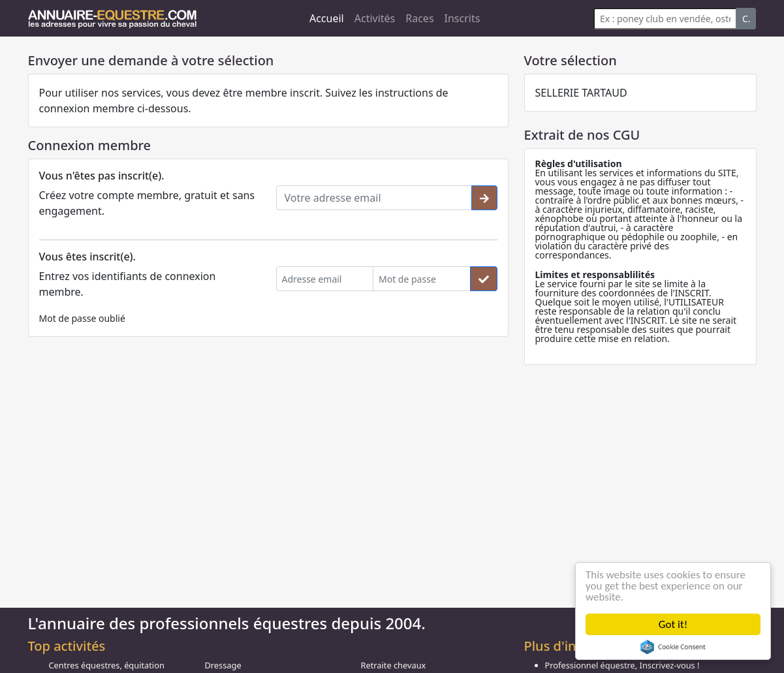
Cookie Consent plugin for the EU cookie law (673, 647)
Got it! (673, 624)
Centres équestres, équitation (107, 665)
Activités (375, 18)
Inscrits (463, 18)
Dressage (223, 665)
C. (746, 19)
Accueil (327, 18)
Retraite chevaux (394, 665)
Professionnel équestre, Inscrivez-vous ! (622, 665)
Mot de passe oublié (82, 318)
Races (419, 18)
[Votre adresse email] (374, 198)
